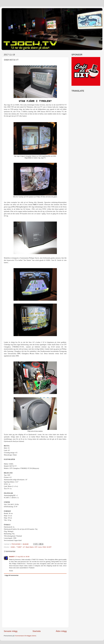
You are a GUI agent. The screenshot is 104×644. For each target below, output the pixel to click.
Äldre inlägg (61, 631)
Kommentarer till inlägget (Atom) (26, 636)
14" (24, 547)
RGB (44, 547)
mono (40, 547)
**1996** (19, 547)
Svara (11, 571)
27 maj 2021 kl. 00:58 (22, 557)
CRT (36, 547)
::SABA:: (13, 547)
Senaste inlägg (11, 631)
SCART (49, 547)
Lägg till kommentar (12, 575)
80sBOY (12, 557)
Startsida (37, 631)
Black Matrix (30, 547)
